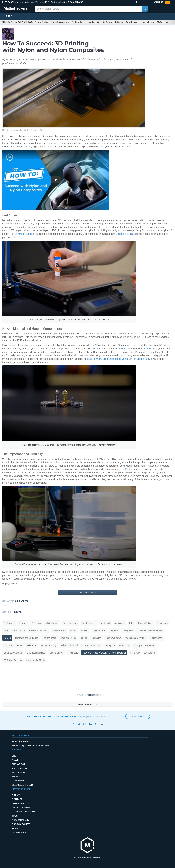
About (16, 795)
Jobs (15, 816)
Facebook (73, 724)
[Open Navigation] (7, 16)
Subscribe (138, 717)
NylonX (96, 349)
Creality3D (135, 653)
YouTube (102, 724)
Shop (15, 756)
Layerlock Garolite (24, 234)
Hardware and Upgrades (27, 638)
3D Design (37, 623)
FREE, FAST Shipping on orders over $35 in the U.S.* (25, 2)
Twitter (79, 724)
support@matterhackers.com (30, 746)
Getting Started (56, 653)
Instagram (85, 724)
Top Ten (84, 638)
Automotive (120, 623)
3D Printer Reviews (105, 22)
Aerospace (110, 645)
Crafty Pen (128, 630)
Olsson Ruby (143, 359)
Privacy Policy (21, 824)
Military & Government (60, 22)
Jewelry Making (145, 623)
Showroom (19, 764)
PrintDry (130, 469)
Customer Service (59, 2)
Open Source (99, 630)
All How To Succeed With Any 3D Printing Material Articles (25, 22)
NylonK (148, 349)
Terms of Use (20, 828)
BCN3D (85, 630)
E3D (131, 623)
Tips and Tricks (148, 22)
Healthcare (73, 653)
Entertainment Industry (14, 630)
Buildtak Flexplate (125, 234)
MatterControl (163, 22)
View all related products (88, 704)
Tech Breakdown (113, 638)
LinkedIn (90, 724)
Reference (119, 22)
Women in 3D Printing (135, 638)
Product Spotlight (92, 645)
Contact (17, 799)
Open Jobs (124, 645)
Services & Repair (22, 785)
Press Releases (70, 623)
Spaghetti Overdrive (13, 653)
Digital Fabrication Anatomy (150, 630)
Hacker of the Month (36, 660)
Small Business (132, 22)
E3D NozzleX (94, 359)
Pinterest (96, 724)
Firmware (23, 623)
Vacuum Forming (49, 645)
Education (96, 638)
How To (91, 22)
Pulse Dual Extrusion (70, 645)
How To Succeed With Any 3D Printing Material (104, 653)
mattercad (105, 623)
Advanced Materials (13, 645)
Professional (20, 768)
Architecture (150, 653)
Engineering (162, 623)
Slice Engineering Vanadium (118, 359)
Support (17, 777)
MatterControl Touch (39, 630)
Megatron (114, 630)
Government (20, 781)
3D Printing (9, 623)
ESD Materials (59, 630)
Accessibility (20, 832)
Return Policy (21, 820)
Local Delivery (21, 808)
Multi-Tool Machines (36, 653)
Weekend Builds (78, 22)
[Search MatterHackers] (145, 9)
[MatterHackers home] (87, 845)
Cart (162, 2)
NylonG (123, 349)
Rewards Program (23, 812)
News (15, 760)
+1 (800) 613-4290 (75, 2)
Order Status (20, 803)
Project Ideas (156, 638)
